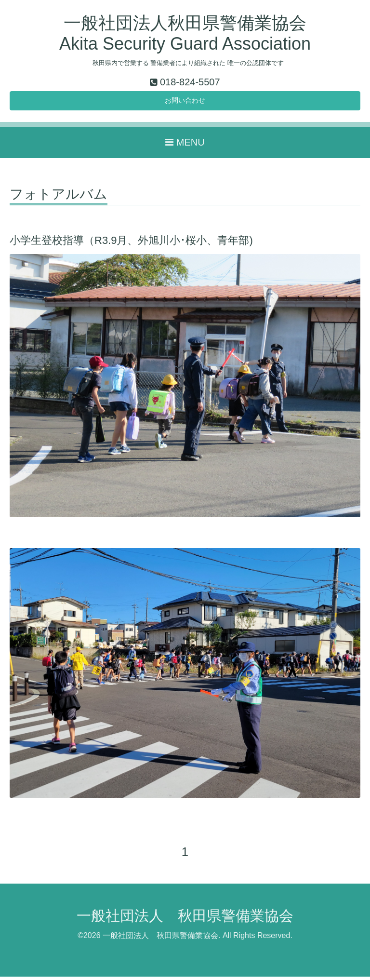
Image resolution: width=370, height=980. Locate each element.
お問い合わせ (185, 102)
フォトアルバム (59, 198)
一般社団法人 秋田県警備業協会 (185, 920)
